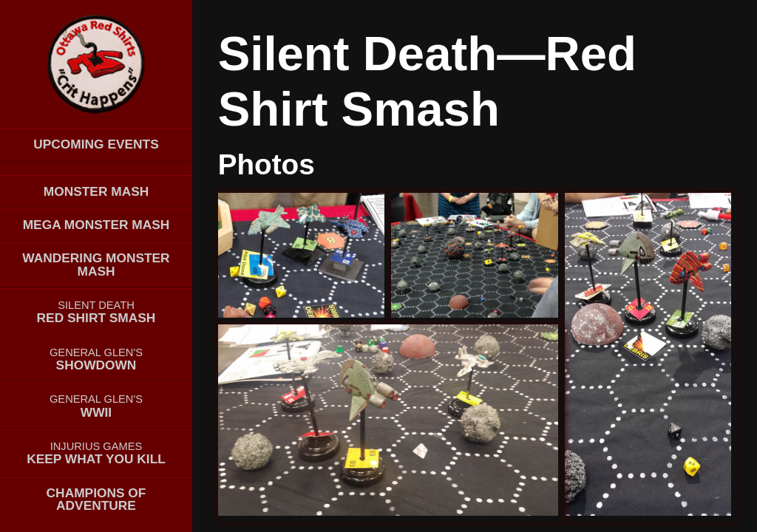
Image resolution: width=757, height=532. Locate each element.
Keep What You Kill (96, 453)
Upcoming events (96, 144)
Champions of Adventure (96, 499)
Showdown (96, 359)
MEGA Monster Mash (96, 225)
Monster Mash (96, 191)
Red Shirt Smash (96, 312)
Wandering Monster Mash (96, 264)
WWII (96, 406)
